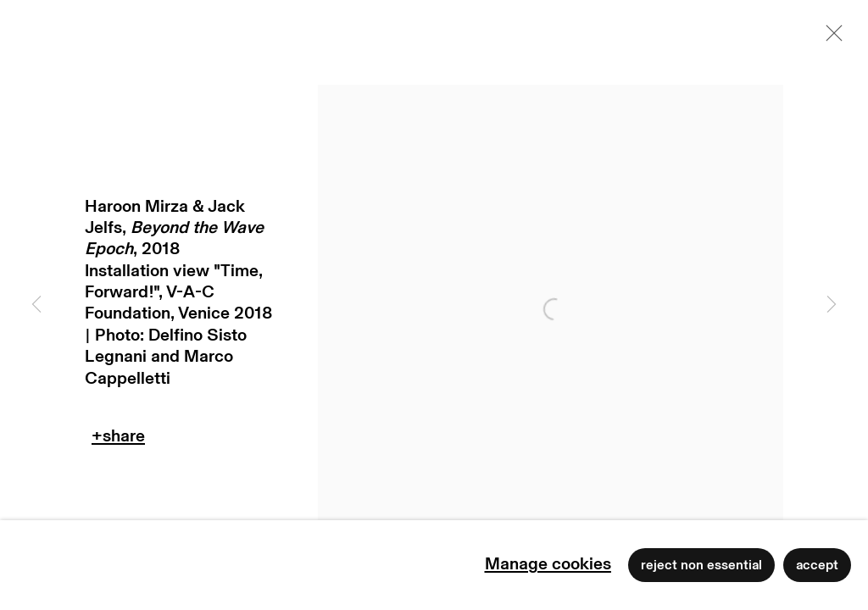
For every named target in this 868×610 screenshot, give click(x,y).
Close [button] (830, 38)
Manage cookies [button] (548, 564)
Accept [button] (817, 565)
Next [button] (832, 305)
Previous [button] (36, 305)
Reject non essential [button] (701, 565)
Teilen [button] (118, 440)
